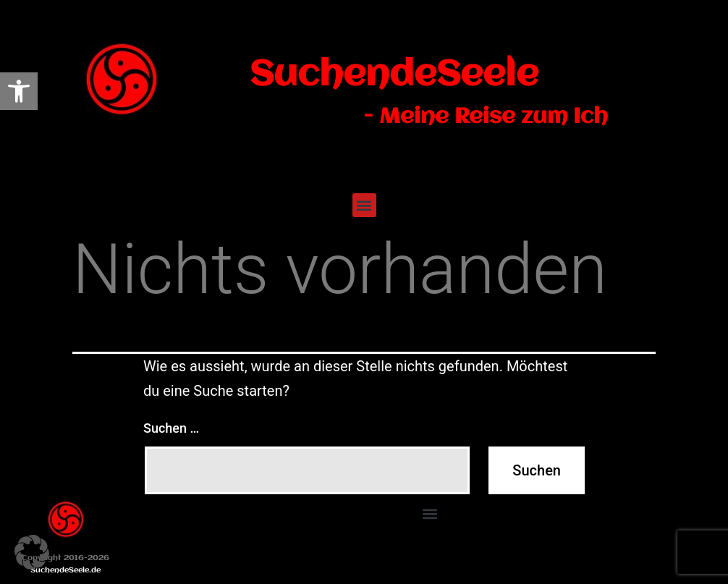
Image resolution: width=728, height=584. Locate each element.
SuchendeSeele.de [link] (65, 571)
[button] (364, 205)
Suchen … (171, 428)
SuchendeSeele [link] (394, 75)
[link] (19, 91)
